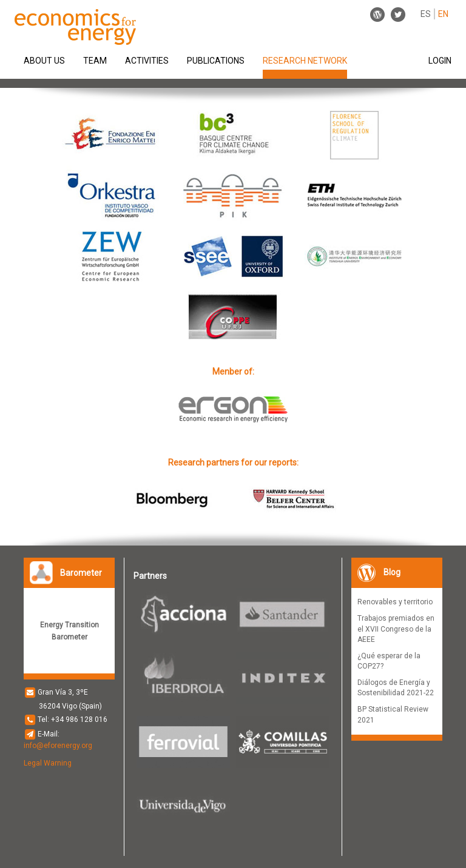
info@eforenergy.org (58, 746)
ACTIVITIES (147, 61)
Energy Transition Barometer (69, 631)
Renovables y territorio (395, 602)
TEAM (95, 61)
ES (426, 14)
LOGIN (440, 61)
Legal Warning (48, 763)
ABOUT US (44, 61)
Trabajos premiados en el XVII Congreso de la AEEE (396, 629)
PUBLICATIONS (216, 61)
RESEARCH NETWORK (305, 60)
